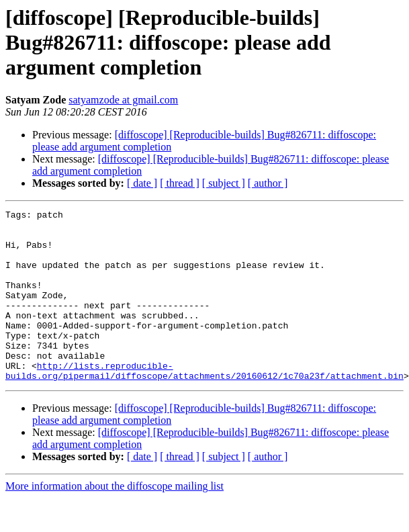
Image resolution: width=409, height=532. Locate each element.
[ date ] (142, 183)
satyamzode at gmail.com (123, 100)
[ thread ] (180, 183)
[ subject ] (224, 183)
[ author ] (268, 183)
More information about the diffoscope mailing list (115, 520)
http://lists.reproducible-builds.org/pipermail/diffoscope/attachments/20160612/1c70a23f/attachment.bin (204, 404)
